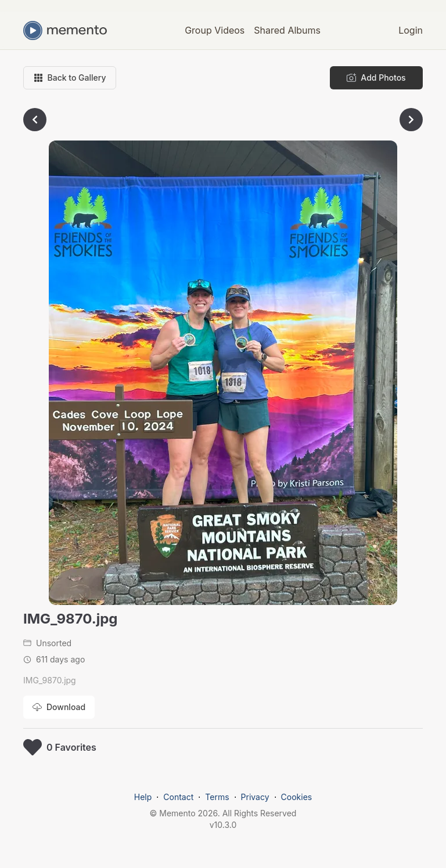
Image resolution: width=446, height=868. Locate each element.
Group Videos (215, 30)
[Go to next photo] (411, 120)
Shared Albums (287, 30)
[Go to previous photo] (35, 120)
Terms (217, 797)
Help (143, 797)
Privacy (255, 797)
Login (411, 30)
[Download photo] (59, 707)
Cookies (297, 797)
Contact (178, 797)
